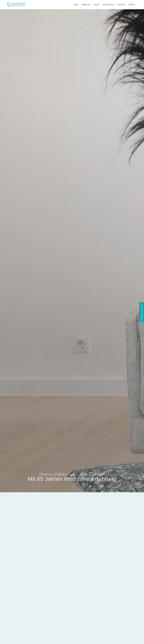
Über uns (122, 5)
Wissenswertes (109, 5)
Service (97, 5)
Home (76, 5)
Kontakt (132, 5)
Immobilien (86, 5)
